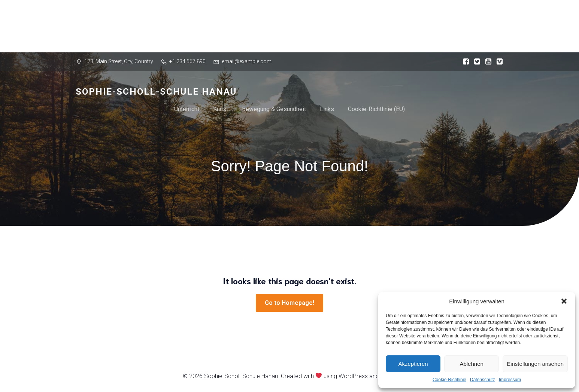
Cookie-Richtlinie (449, 380)
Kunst (221, 109)
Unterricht (187, 109)
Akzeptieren (413, 364)
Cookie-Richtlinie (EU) (376, 109)
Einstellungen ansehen (535, 364)
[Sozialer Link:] (464, 62)
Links (327, 109)
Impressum (510, 380)
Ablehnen (471, 364)
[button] (564, 301)
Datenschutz (483, 380)
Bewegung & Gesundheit (274, 109)
